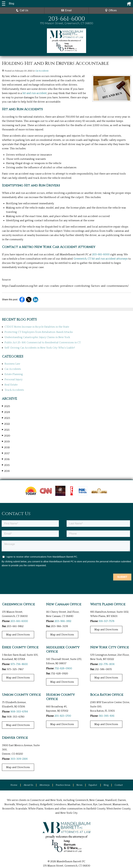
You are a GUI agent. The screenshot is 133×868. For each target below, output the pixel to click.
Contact (119, 785)
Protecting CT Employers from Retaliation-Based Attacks (39, 332)
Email (66, 10)
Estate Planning (14, 374)
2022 (6, 424)
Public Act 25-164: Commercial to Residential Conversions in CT (43, 342)
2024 (6, 412)
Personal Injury (14, 379)
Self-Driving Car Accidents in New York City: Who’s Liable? (40, 348)
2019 (6, 442)
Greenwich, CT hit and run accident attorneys (101, 259)
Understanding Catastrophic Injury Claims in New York (37, 337)
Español (93, 785)
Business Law (12, 364)
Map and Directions (18, 635)
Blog (106, 785)
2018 (6, 447)
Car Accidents (42, 71)
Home (14, 785)
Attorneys (44, 785)
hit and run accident (35, 93)
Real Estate (11, 385)
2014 (6, 471)
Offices (111, 10)
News (79, 785)
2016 (6, 459)
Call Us (22, 10)
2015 (6, 465)
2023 (6, 418)
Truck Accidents (14, 390)
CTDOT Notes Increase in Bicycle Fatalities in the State (37, 327)
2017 (6, 453)
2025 (6, 406)
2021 (6, 430)
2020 (6, 436)
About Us (28, 785)
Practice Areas (63, 785)
